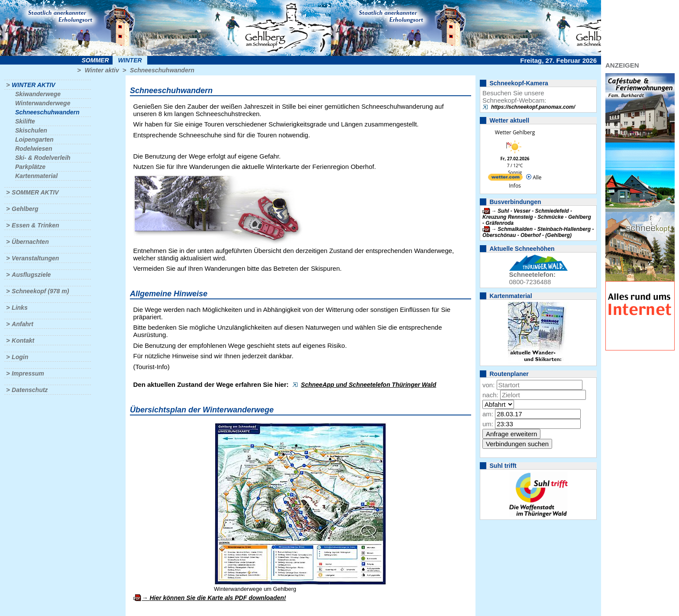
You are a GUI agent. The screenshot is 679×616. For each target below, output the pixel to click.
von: (488, 385)
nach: (490, 395)
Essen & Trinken (35, 225)
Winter (130, 60)
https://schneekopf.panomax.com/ (533, 107)
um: (488, 424)
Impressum (28, 373)
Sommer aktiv (35, 192)
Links (20, 308)
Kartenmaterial (36, 176)
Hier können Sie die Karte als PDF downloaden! (218, 598)
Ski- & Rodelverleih (43, 158)
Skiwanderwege (38, 94)
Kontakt (23, 340)
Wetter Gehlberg (515, 132)
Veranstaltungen (35, 258)
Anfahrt (23, 324)
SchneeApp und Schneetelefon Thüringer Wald (369, 385)
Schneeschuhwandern (162, 70)
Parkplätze (30, 167)
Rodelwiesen (34, 149)
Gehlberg (25, 209)
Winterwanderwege (43, 103)
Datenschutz (30, 390)
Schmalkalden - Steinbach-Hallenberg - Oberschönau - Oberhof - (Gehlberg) (538, 232)
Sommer (95, 60)
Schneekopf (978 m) (40, 291)
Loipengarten (34, 139)
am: (488, 414)
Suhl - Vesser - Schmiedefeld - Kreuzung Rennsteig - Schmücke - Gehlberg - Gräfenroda (537, 217)
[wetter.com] (505, 179)
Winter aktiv (102, 70)
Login (20, 357)
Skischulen (31, 130)
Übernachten (30, 242)
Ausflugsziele (31, 275)
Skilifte (25, 121)
